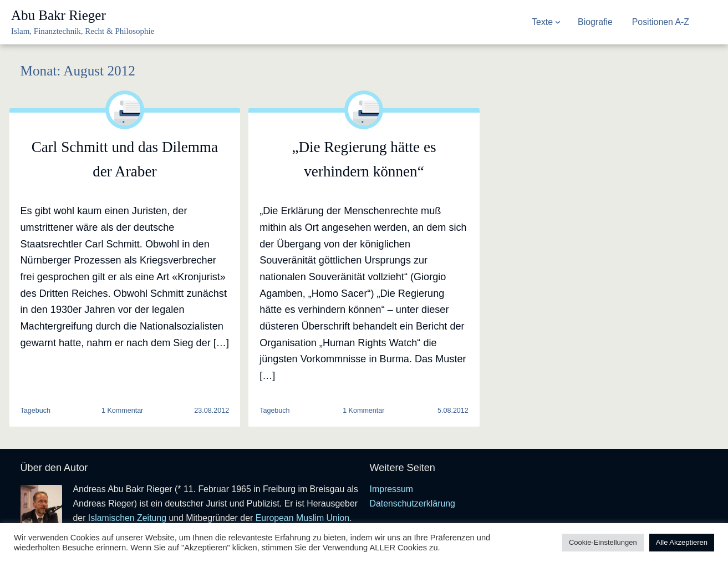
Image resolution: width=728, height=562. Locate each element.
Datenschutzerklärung (413, 503)
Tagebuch (35, 411)
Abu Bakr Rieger (58, 15)
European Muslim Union (302, 518)
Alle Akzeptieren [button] (682, 542)
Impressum (392, 489)
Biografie (595, 22)
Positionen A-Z (661, 22)
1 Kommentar (122, 411)
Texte (542, 22)
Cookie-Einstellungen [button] (603, 542)
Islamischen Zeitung (127, 518)
